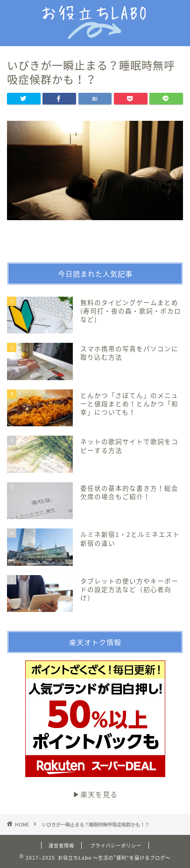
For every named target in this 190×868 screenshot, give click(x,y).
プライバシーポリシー (116, 845)
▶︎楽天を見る (95, 730)
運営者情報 (61, 845)
